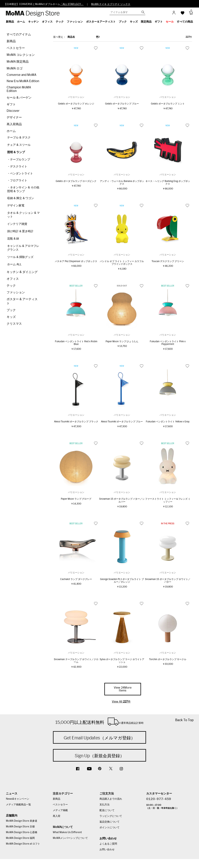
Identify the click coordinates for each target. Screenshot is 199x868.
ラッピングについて (111, 816)
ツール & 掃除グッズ (20, 257)
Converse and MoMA (21, 75)
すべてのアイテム (19, 34)
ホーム (11, 131)
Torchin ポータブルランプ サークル (168, 659)
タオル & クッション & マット (23, 215)
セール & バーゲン (19, 98)
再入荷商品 (14, 124)
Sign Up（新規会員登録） (99, 756)
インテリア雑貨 (17, 224)
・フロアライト (17, 181)
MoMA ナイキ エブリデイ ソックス (111, 4)
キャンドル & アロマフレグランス (23, 248)
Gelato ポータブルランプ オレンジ (76, 104)
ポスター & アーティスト (22, 301)
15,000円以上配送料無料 (99, 721)
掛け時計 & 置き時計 (20, 231)
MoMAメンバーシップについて (70, 838)
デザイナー (14, 117)
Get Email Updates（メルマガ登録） (99, 738)
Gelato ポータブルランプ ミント (168, 104)
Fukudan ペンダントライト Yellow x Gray (168, 422)
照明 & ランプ (16, 152)
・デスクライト (17, 167)
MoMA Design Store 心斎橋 (22, 832)
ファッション (16, 292)
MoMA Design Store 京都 (20, 827)
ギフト (11, 104)
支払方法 (105, 805)
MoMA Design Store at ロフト (23, 844)
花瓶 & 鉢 (13, 239)
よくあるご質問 (108, 844)
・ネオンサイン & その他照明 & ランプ (23, 189)
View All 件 (121, 702)
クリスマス (14, 324)
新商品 (11, 41)
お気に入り (96, 48)
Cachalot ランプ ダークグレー (76, 579)
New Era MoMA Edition (23, 81)
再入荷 (57, 816)
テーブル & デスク (19, 138)
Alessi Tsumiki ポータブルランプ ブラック (76, 422)
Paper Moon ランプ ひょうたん (122, 342)
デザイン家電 (16, 206)
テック (11, 286)
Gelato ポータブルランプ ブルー (122, 104)
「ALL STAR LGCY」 (72, 4)
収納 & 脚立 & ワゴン (21, 198)
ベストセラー (16, 48)
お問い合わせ (107, 850)
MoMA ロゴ (15, 68)
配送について (107, 810)
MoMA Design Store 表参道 (22, 821)
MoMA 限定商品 (18, 62)
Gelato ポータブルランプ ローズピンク (76, 181)
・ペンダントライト (20, 174)
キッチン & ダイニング (22, 272)
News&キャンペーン (18, 799)
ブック (11, 310)
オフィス (13, 279)
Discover (13, 111)
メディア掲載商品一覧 (18, 805)
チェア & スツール (19, 145)
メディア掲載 (60, 810)
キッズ (11, 317)
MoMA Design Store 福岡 (20, 838)
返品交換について (110, 822)
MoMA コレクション (21, 55)
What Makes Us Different (67, 832)
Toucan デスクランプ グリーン (168, 261)
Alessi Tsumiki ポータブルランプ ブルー (122, 422)
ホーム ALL (14, 264)
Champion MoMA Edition (19, 89)
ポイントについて (110, 828)
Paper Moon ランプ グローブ (76, 499)
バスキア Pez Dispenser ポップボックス (76, 261)
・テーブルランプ (19, 160)
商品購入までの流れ (111, 799)
